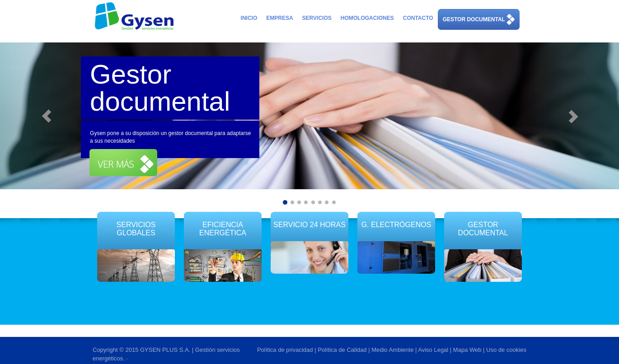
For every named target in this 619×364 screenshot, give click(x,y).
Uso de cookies (506, 350)
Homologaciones (367, 18)
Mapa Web (467, 350)
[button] (123, 163)
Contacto (418, 18)
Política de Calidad (342, 350)
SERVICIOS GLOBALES (136, 229)
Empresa (279, 18)
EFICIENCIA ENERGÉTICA (223, 233)
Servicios (317, 18)
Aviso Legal (433, 350)
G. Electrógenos (396, 225)
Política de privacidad (285, 350)
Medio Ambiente (392, 350)
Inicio (249, 18)
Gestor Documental (483, 229)
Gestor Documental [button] (479, 20)
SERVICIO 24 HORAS (309, 225)
